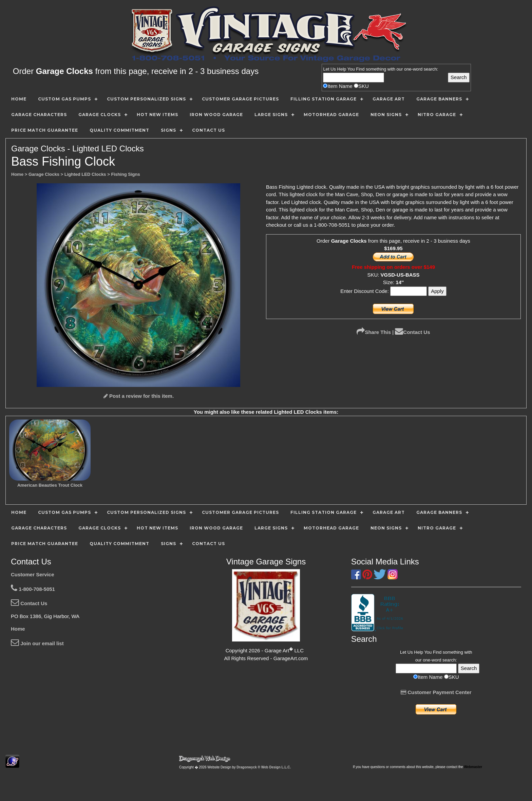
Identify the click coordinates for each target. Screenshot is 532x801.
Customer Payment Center (436, 692)
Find (360, 69)
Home (18, 629)
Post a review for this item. (139, 396)
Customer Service (33, 574)
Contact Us (412, 332)
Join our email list (37, 643)
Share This (374, 332)
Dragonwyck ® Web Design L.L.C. (264, 767)
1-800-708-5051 (33, 589)
